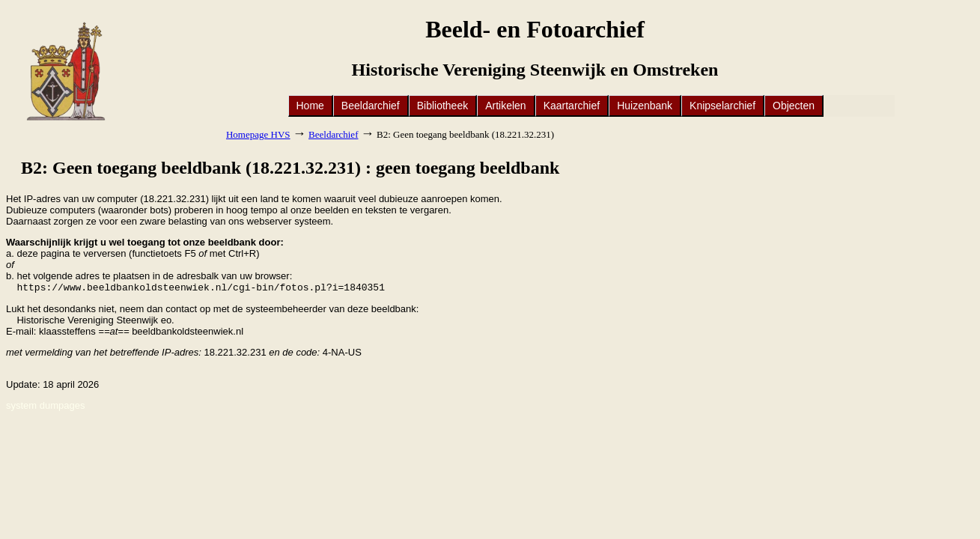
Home (310, 106)
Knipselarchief (722, 106)
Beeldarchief (371, 106)
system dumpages (46, 407)
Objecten (794, 106)
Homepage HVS (258, 134)
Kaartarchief (572, 106)
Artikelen (505, 106)
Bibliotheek (443, 106)
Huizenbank (645, 106)
